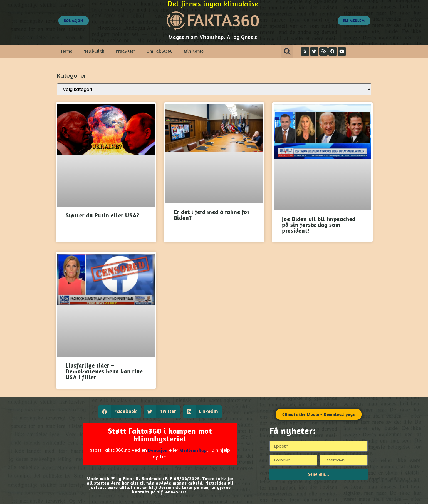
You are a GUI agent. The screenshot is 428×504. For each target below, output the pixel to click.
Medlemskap (193, 450)
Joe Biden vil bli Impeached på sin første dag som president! (319, 225)
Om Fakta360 (160, 51)
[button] (287, 51)
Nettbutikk (94, 51)
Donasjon (158, 450)
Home (67, 51)
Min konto (194, 51)
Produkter (126, 51)
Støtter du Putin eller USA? (103, 215)
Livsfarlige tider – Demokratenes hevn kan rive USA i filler (104, 371)
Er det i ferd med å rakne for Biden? (212, 215)
